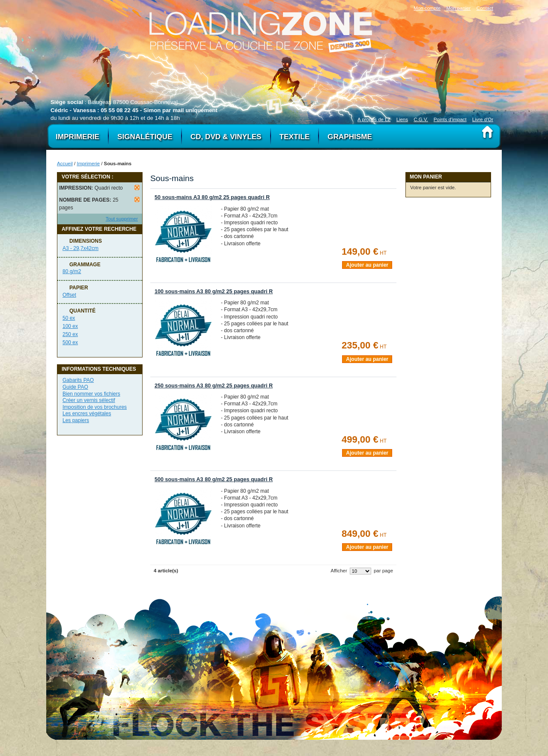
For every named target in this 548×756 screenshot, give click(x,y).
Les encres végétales (87, 414)
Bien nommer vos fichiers (91, 394)
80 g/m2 (72, 271)
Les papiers (76, 420)
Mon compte (427, 8)
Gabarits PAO (78, 380)
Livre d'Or (483, 119)
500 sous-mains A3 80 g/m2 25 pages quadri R (214, 479)
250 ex (70, 334)
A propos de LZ (374, 119)
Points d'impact (450, 119)
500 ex (70, 342)
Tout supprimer (122, 219)
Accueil (65, 164)
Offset (69, 295)
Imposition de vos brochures (95, 407)
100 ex (70, 326)
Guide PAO (75, 387)
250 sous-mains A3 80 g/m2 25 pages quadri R (214, 386)
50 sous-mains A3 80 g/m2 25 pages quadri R (212, 197)
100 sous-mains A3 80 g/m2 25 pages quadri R (214, 292)
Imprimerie (88, 164)
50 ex (69, 318)
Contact (485, 8)
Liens (402, 119)
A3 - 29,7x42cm (80, 248)
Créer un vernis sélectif (89, 400)
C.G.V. (421, 119)
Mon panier (458, 8)
